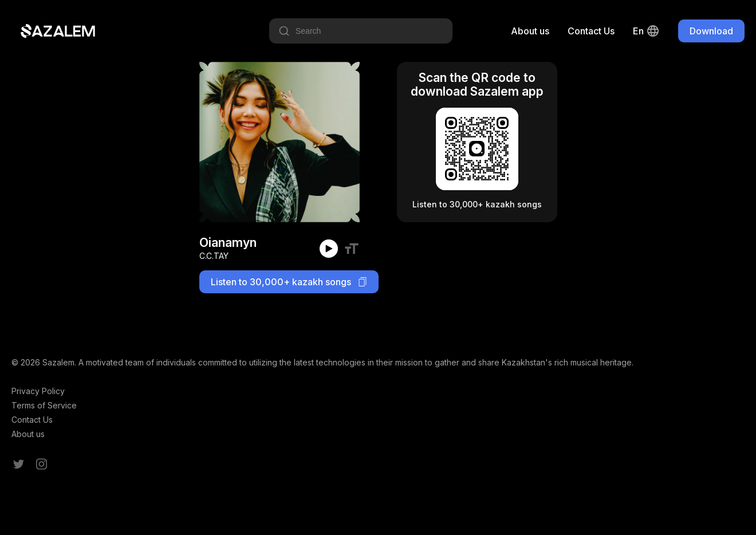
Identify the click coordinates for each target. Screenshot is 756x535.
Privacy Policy (38, 391)
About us (530, 31)
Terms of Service (44, 405)
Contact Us (591, 31)
